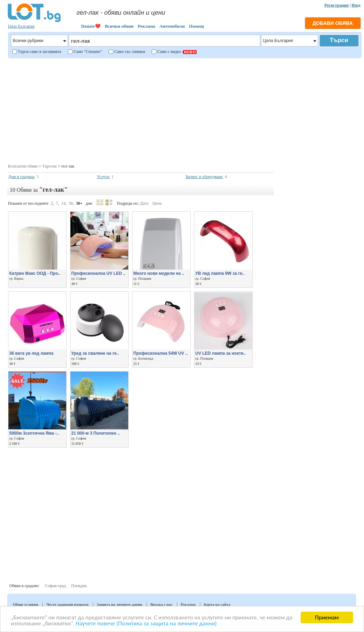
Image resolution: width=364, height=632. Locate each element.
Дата (144, 203)
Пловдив (79, 586)
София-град (55, 586)
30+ (79, 203)
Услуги (103, 177)
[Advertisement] (184, 110)
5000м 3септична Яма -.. (34, 433)
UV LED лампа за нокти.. (221, 353)
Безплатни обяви (23, 166)
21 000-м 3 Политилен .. (96, 433)
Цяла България (21, 26)
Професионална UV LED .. (98, 273)
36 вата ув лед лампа (32, 353)
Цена (157, 203)
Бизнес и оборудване (204, 177)
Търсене (49, 166)
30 (71, 203)
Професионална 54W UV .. (161, 353)
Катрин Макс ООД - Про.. (35, 273)
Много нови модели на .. (159, 273)
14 (63, 203)
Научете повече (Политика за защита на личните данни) (146, 623)
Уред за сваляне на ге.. (95, 353)
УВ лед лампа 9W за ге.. (220, 273)
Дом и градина (22, 177)
